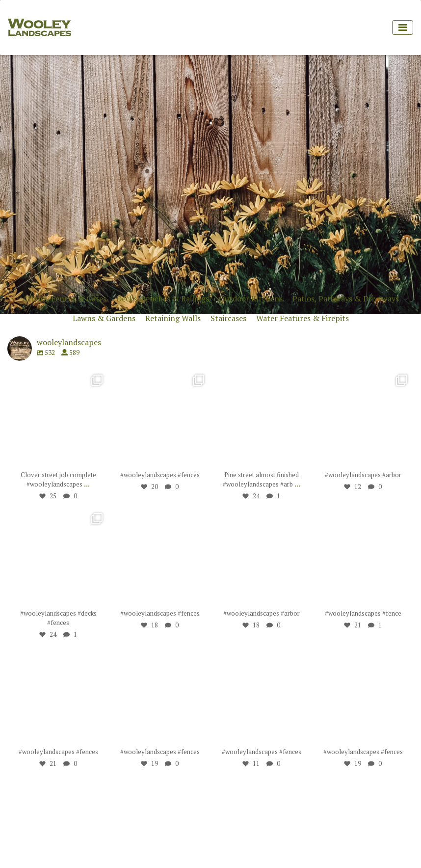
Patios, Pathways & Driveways (346, 298)
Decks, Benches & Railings (163, 298)
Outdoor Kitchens (251, 298)
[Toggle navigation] (403, 27)
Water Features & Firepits (303, 318)
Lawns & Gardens (104, 318)
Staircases (228, 318)
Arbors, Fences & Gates (65, 298)
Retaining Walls (173, 318)
